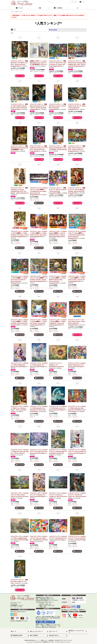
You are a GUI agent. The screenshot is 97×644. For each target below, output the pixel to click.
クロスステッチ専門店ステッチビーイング (47, 642)
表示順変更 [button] (53, 30)
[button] (78, 8)
